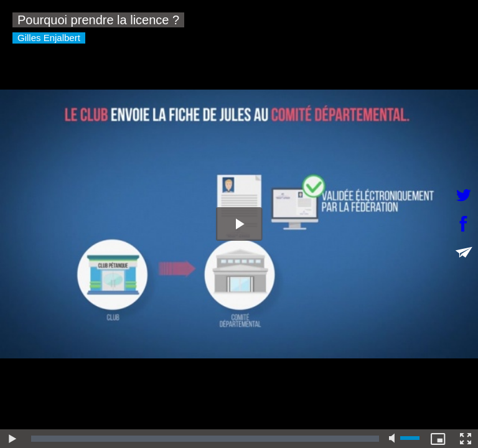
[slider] (205, 439)
